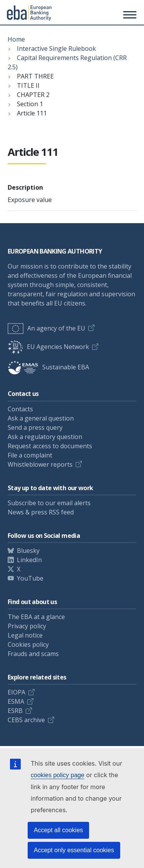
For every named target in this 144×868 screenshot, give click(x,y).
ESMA (16, 701)
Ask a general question (41, 418)
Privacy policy (27, 626)
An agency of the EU (46, 328)
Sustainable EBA (48, 367)
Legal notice (25, 635)
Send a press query (35, 427)
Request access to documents (50, 446)
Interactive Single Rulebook (56, 48)
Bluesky (28, 551)
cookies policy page (58, 775)
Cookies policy (28, 644)
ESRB (15, 711)
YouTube (30, 578)
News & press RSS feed (41, 512)
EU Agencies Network (48, 347)
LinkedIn (29, 560)
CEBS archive (26, 720)
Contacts (20, 409)
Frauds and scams (33, 654)
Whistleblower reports (40, 464)
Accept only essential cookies (74, 850)
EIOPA (17, 692)
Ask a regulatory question (45, 437)
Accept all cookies (58, 830)
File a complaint (30, 455)
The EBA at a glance (36, 617)
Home (16, 39)
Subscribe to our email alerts (49, 503)
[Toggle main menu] (129, 15)
